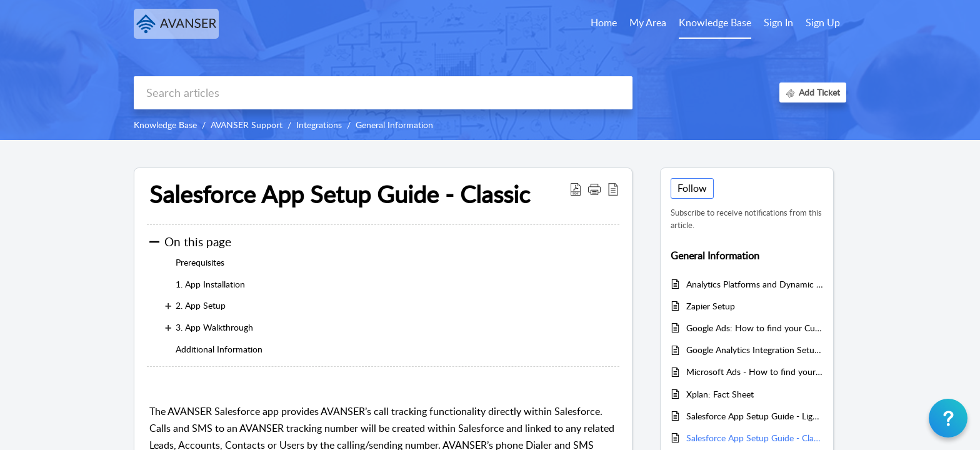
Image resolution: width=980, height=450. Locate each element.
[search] (383, 93)
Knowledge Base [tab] (715, 22)
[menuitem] (778, 24)
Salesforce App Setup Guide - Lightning (755, 416)
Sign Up (823, 22)
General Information (394, 125)
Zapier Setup (711, 306)
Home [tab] (604, 22)
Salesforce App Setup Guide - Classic (755, 438)
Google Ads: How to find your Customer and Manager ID (755, 328)
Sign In (778, 22)
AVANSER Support (247, 125)
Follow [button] (692, 188)
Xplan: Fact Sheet (720, 394)
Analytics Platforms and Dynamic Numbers (755, 284)
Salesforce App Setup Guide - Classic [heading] (340, 194)
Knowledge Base (165, 125)
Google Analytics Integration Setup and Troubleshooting (755, 350)
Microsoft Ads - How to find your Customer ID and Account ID (755, 372)
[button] (576, 189)
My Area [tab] (648, 22)
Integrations (319, 125)
